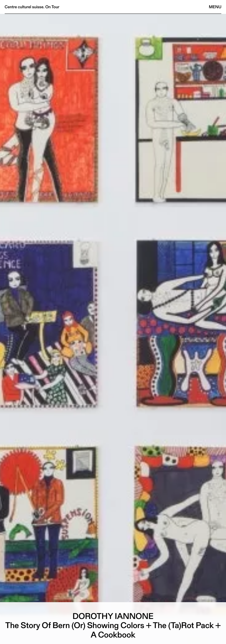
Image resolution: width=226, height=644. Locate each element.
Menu (215, 7)
